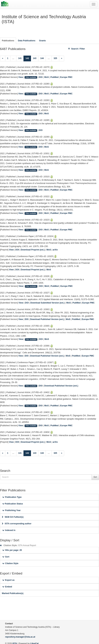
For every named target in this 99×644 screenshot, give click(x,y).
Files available (31, 77)
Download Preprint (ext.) (33, 250)
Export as (8, 580)
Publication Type (12, 497)
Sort (6, 557)
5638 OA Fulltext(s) (13, 517)
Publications (8, 41)
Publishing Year (11, 510)
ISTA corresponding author (17, 524)
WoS (47, 77)
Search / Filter (77, 49)
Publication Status (13, 504)
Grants (42, 41)
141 (20, 58)
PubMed (55, 77)
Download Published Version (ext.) (47, 319)
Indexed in (9, 530)
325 (55, 58)
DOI (41, 77)
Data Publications (27, 41)
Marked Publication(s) (13, 593)
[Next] (62, 58)
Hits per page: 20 (12, 550)
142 (28, 58)
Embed (7, 587)
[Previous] (3, 58)
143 (35, 58)
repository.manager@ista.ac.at (20, 637)
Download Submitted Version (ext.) (47, 303)
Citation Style (10, 563)
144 (42, 58)
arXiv (55, 250)
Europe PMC (66, 77)
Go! (95, 477)
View (21, 77)
